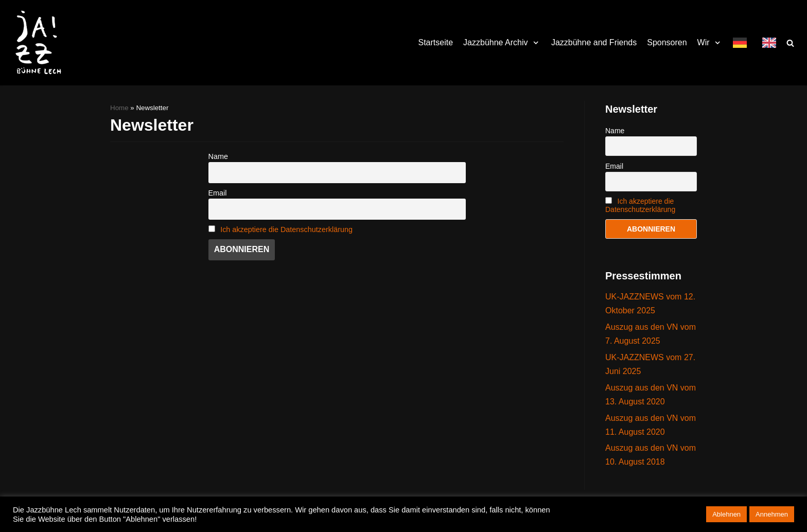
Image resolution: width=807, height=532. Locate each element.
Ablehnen (726, 514)
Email (218, 193)
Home (119, 108)
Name (218, 156)
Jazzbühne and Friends (594, 42)
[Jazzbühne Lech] (36, 43)
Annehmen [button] (772, 514)
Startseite (436, 42)
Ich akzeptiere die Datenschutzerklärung (286, 229)
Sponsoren (667, 42)
